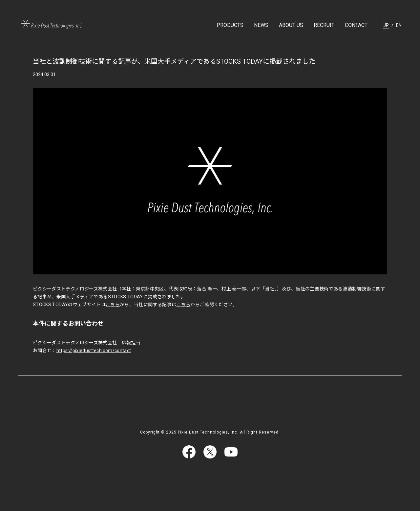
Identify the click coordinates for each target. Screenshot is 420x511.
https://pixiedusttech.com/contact (94, 351)
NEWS (261, 25)
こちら (113, 305)
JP (386, 25)
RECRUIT (324, 25)
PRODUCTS (230, 25)
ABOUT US (291, 25)
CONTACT (356, 25)
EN (399, 25)
